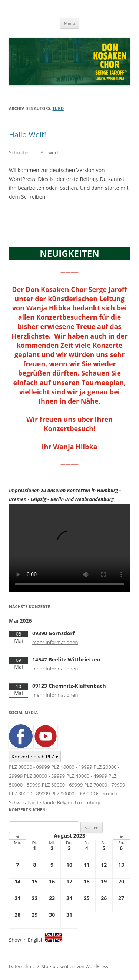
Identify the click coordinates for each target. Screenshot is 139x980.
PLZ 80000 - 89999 (29, 794)
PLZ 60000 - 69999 (62, 785)
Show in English (26, 940)
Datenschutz (22, 966)
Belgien (65, 802)
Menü (70, 23)
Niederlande (42, 802)
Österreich (105, 794)
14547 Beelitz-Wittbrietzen (66, 659)
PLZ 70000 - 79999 (105, 785)
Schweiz (18, 802)
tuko (58, 108)
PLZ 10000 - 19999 (72, 767)
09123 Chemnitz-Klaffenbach (69, 686)
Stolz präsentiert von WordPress (75, 966)
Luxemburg (88, 802)
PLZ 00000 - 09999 (29, 767)
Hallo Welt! (27, 134)
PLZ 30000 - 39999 (45, 776)
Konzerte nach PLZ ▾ (35, 757)
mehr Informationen (55, 642)
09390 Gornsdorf (53, 633)
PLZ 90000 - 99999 (72, 794)
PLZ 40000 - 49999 (87, 776)
